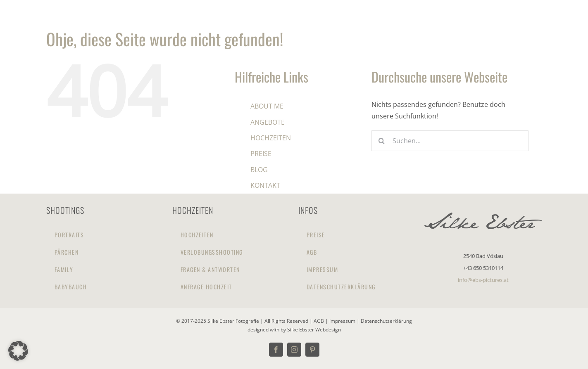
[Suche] (382, 141)
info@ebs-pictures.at (483, 280)
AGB (319, 321)
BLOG (259, 170)
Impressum (343, 321)
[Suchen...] (450, 141)
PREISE (261, 154)
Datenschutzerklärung (386, 321)
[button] (18, 351)
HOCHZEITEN (271, 138)
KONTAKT (265, 185)
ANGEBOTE (268, 122)
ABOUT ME (267, 106)
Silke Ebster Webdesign (314, 330)
